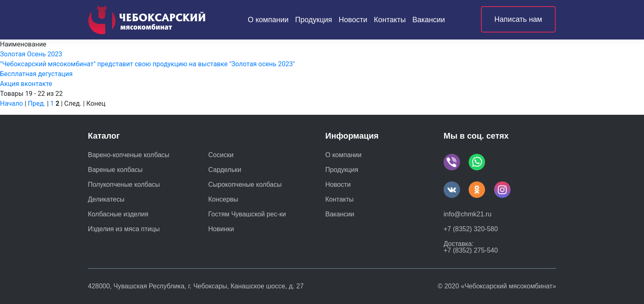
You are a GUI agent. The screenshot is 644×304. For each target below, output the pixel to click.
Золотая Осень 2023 (31, 54)
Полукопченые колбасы (124, 185)
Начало (11, 103)
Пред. (37, 103)
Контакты (390, 20)
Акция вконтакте (26, 84)
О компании (268, 20)
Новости (353, 20)
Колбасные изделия (118, 214)
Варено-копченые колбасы (129, 155)
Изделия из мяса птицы (124, 229)
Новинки (221, 229)
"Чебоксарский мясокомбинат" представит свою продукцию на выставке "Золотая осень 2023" (147, 64)
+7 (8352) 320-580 (471, 229)
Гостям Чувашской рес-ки (247, 214)
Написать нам (518, 19)
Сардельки (225, 170)
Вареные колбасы (115, 170)
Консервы (223, 200)
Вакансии (429, 20)
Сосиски (221, 155)
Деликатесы (106, 200)
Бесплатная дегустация (36, 74)
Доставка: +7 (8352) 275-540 (471, 247)
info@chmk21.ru (468, 214)
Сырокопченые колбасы (245, 185)
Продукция (314, 20)
